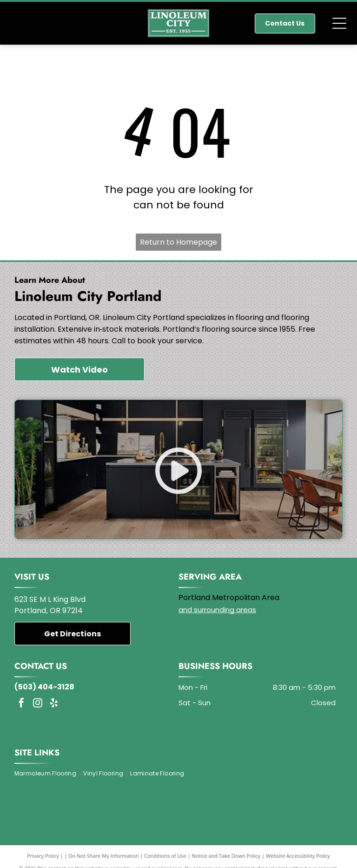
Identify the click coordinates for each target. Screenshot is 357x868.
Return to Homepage (178, 242)
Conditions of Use (165, 856)
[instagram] (38, 704)
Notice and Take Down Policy (226, 856)
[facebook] (21, 704)
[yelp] (54, 704)
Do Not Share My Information (104, 856)
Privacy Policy (43, 856)
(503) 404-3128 (44, 687)
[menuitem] (49, 774)
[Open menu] (339, 23)
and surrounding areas (217, 610)
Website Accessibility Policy (298, 856)
